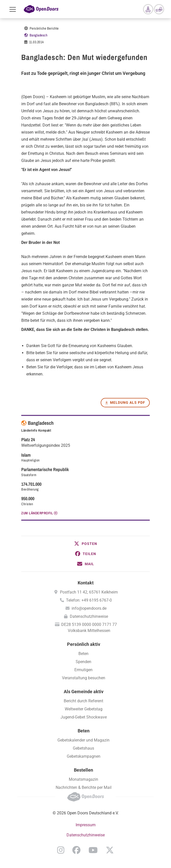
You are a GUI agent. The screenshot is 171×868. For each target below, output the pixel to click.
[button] (85, 544)
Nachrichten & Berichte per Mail (84, 787)
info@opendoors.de (89, 608)
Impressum (86, 825)
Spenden (83, 662)
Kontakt (86, 583)
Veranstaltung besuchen (84, 678)
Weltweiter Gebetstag (84, 709)
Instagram (61, 850)
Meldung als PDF (128, 403)
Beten (83, 654)
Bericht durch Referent (83, 701)
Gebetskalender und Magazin (83, 740)
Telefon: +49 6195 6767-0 (89, 600)
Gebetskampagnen (84, 756)
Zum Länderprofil (37, 513)
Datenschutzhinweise (89, 616)
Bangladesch (39, 35)
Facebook (76, 850)
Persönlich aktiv (84, 644)
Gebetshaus (83, 748)
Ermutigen (83, 670)
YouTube (93, 850)
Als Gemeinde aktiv (84, 692)
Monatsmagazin (83, 779)
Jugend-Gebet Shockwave (84, 717)
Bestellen (83, 770)
